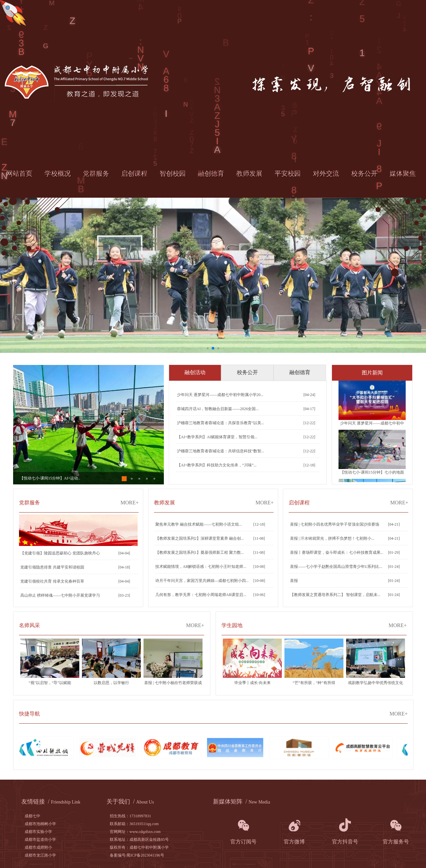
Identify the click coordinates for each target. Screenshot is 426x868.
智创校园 (173, 173)
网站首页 (19, 173)
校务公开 (364, 173)
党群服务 (96, 173)
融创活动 (195, 372)
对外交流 (326, 173)
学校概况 (58, 173)
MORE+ (130, 503)
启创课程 (134, 173)
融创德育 (211, 173)
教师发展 (249, 173)
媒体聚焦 (403, 173)
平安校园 (288, 173)
